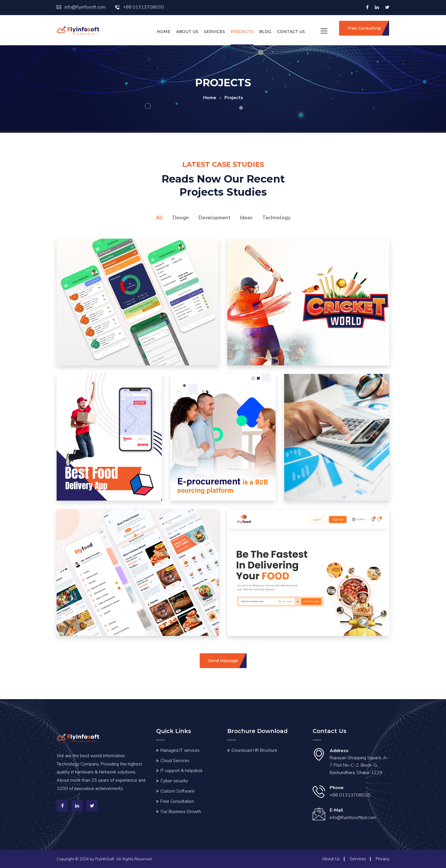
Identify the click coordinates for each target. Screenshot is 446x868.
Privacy (383, 859)
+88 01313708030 (140, 7)
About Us (187, 32)
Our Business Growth (181, 812)
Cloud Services (175, 761)
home (210, 98)
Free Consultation (177, 801)
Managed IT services (180, 750)
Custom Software (177, 791)
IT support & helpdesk (181, 771)
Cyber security (174, 781)
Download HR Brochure (254, 750)
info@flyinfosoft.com (81, 7)
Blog (265, 32)
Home (164, 32)
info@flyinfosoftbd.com (353, 818)
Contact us (291, 32)
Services (214, 32)
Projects (242, 32)
